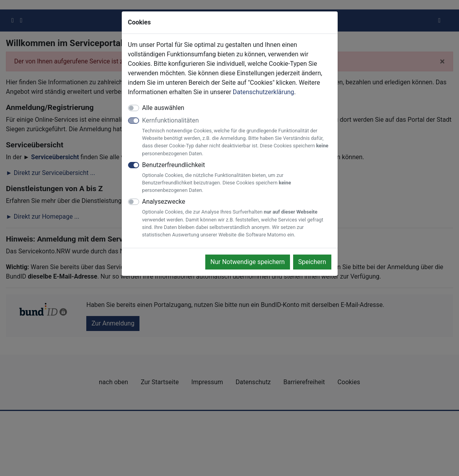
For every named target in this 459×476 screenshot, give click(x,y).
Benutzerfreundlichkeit (237, 178)
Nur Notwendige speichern (248, 262)
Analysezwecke (237, 218)
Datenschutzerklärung (264, 92)
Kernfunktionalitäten (237, 137)
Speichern (312, 262)
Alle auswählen (163, 108)
